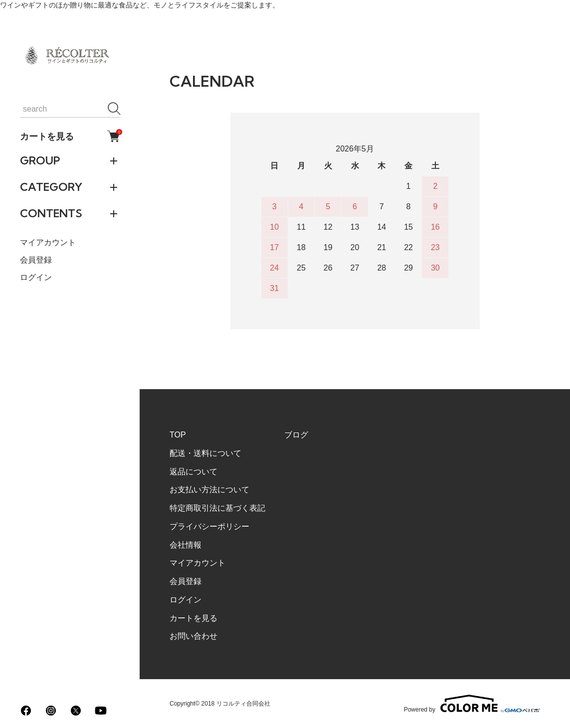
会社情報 (186, 545)
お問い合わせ (193, 636)
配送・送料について (205, 453)
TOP (178, 435)
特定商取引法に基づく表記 (217, 508)
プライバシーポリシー (209, 526)
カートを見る (70, 136)
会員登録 (36, 260)
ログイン (36, 277)
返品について (193, 472)
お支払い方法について (209, 490)
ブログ (296, 435)
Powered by (472, 704)
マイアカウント (48, 242)
